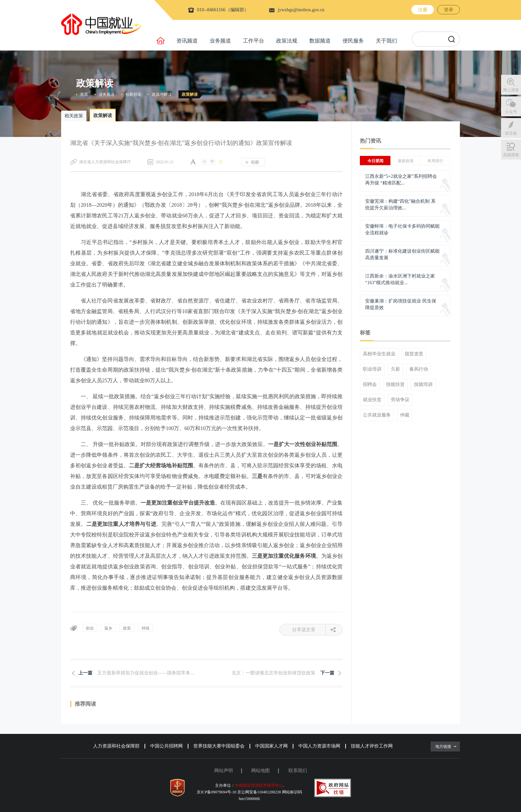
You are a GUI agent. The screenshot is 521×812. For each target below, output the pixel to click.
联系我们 (298, 771)
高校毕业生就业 (379, 354)
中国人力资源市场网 (319, 746)
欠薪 (395, 369)
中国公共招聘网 (166, 746)
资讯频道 (187, 41)
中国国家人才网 (271, 746)
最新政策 (406, 161)
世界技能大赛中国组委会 (219, 746)
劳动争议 (400, 400)
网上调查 (511, 90)
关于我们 (386, 41)
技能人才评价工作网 (372, 746)
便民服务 (353, 41)
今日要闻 (375, 161)
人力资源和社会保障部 (116, 746)
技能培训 (423, 385)
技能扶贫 (395, 385)
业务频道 (220, 41)
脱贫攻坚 (414, 354)
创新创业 (133, 94)
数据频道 (320, 41)
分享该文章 (309, 630)
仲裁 (405, 415)
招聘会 (370, 385)
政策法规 (287, 41)
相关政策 (74, 116)
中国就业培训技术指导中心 (259, 785)
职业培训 (372, 369)
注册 (423, 10)
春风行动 (419, 369)
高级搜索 (511, 155)
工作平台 (254, 41)
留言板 (511, 133)
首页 (84, 94)
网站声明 (224, 771)
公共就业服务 (377, 415)
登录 (449, 10)
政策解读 (190, 94)
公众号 (511, 112)
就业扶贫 (372, 400)
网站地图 (260, 771)
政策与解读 (162, 94)
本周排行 (435, 161)
